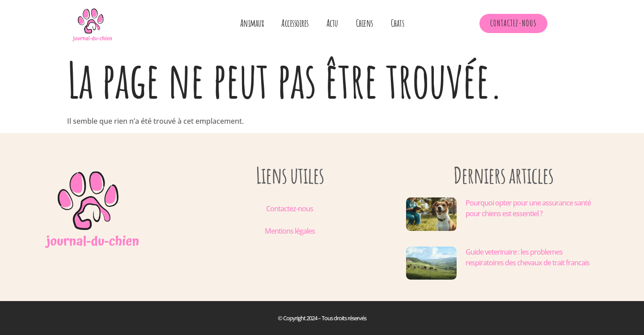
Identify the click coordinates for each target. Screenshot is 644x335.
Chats (398, 23)
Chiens (364, 23)
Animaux (252, 23)
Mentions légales (290, 231)
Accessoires (295, 23)
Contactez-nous (290, 209)
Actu (332, 23)
